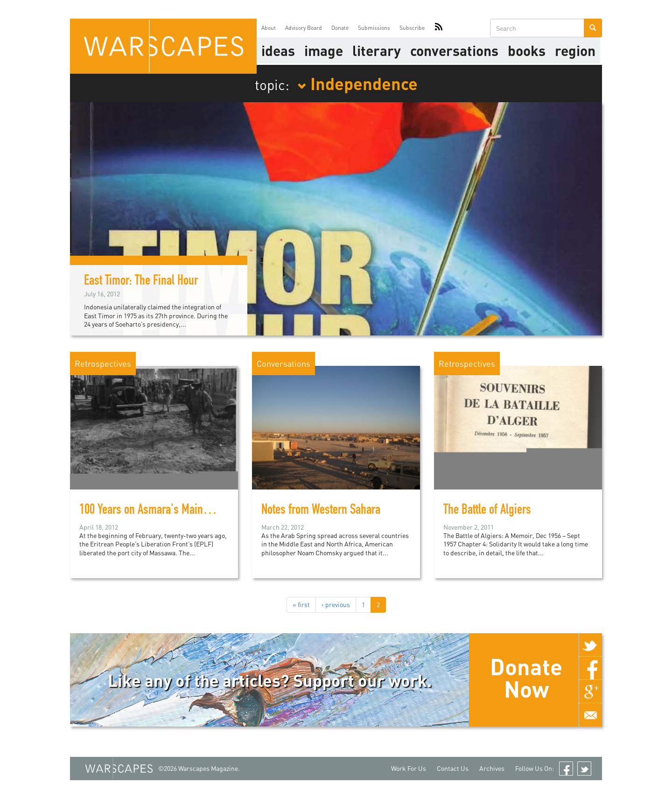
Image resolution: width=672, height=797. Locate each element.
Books (527, 50)
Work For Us (409, 768)
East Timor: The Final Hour (141, 282)
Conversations (454, 50)
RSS (439, 28)
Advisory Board (304, 28)
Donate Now (526, 678)
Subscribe (412, 28)
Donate (340, 28)
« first (301, 605)
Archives (492, 768)
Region (575, 50)
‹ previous (336, 605)
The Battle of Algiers (487, 511)
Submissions (374, 28)
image (324, 50)
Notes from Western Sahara (321, 511)
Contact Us (453, 768)
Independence (357, 83)
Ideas (278, 50)
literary (377, 50)
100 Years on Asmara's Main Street (155, 511)
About (269, 28)
